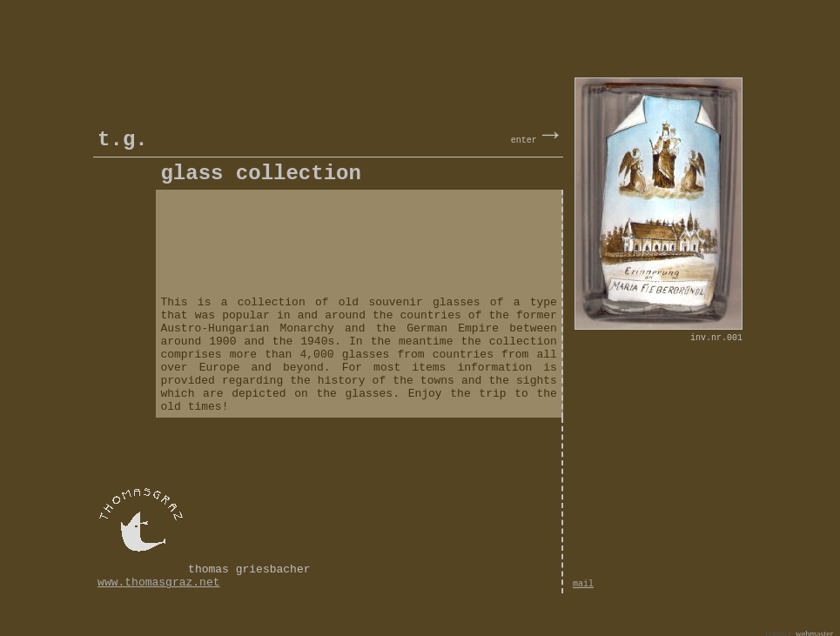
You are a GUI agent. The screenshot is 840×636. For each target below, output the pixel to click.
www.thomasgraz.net (158, 574)
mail (583, 576)
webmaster (814, 624)
